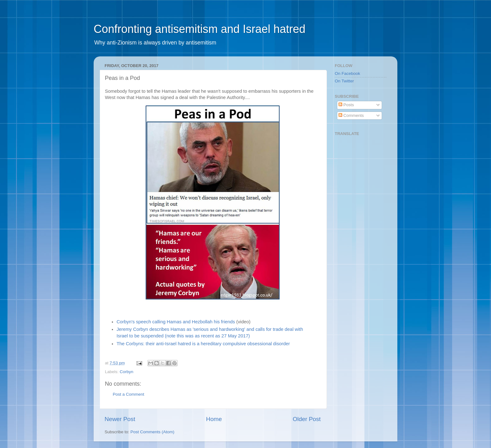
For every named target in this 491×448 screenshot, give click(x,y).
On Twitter (344, 81)
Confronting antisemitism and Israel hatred (199, 29)
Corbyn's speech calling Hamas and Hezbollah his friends (176, 322)
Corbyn (127, 372)
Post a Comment (129, 394)
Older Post (307, 419)
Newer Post (120, 419)
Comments (351, 115)
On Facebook (347, 73)
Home (214, 419)
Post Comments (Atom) (152, 432)
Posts (346, 105)
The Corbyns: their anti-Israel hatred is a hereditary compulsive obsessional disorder (203, 344)
